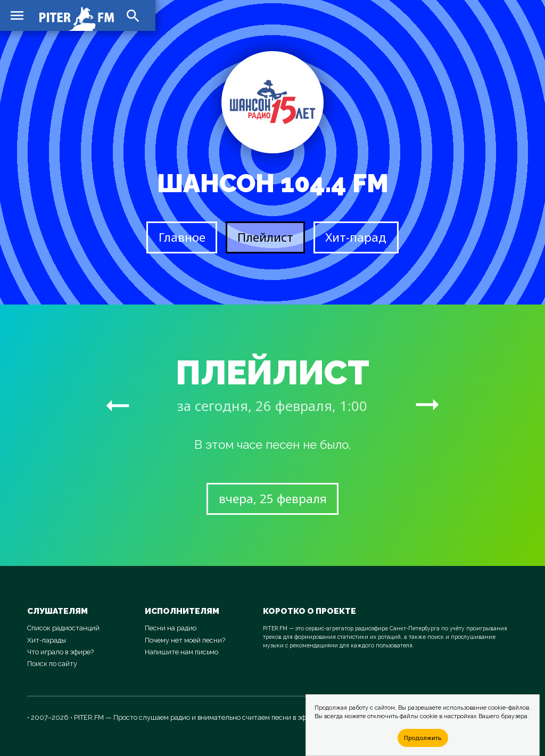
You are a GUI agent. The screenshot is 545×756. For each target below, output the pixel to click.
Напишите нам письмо (181, 652)
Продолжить (423, 738)
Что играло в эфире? (60, 652)
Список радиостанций (63, 628)
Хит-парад (356, 237)
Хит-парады (47, 640)
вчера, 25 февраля (273, 499)
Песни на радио (171, 628)
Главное (182, 237)
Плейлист (265, 237)
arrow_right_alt (118, 405)
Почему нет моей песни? (185, 640)
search (133, 16)
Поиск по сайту (52, 664)
